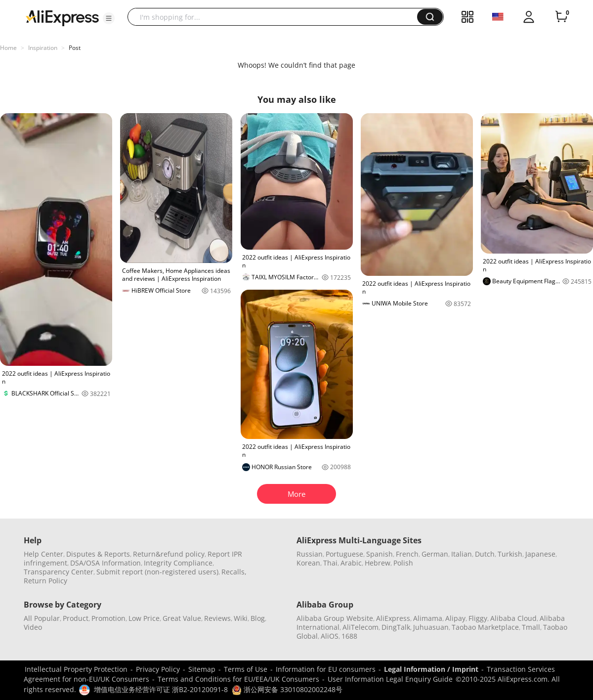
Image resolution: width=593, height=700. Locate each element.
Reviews (217, 618)
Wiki (241, 618)
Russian (310, 554)
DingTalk (396, 627)
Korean (308, 563)
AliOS (330, 636)
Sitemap (202, 669)
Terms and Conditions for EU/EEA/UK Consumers (238, 679)
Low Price (144, 618)
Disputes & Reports (98, 554)
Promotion (108, 618)
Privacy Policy (158, 669)
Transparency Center (59, 572)
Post (75, 48)
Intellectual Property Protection (76, 669)
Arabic (351, 563)
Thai (330, 563)
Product (76, 618)
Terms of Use (246, 669)
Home (8, 48)
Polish (403, 563)
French (407, 554)
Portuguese (344, 554)
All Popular (42, 618)
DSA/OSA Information (106, 563)
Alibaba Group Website (335, 618)
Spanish (380, 554)
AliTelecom (360, 627)
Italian (462, 554)
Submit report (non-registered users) (157, 572)
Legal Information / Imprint (431, 669)
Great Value (182, 618)
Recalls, (234, 572)
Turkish (510, 554)
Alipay (455, 618)
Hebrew (378, 563)
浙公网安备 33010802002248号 (287, 689)
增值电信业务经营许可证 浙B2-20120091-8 (161, 689)
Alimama (428, 618)
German (435, 554)
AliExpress (393, 618)
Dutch (485, 554)
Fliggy (478, 618)
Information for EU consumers (326, 669)
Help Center (43, 554)
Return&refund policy (169, 554)
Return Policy (45, 581)
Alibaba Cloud (513, 618)
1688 (349, 636)
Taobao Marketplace (485, 627)
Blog (258, 618)
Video (33, 627)
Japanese (540, 554)
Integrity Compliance (178, 563)
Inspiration (43, 48)
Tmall (531, 627)
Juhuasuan (431, 627)
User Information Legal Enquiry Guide (390, 679)
